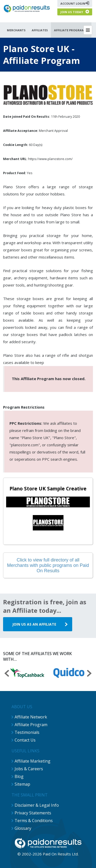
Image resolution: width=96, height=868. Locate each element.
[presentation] (7, 674)
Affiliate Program (31, 725)
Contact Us (25, 740)
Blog (19, 776)
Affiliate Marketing (33, 761)
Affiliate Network (31, 717)
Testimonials (27, 732)
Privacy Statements (33, 813)
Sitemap (22, 784)
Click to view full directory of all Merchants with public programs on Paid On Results (48, 565)
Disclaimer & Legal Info (37, 805)
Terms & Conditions (34, 821)
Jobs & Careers (29, 769)
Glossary (23, 828)
